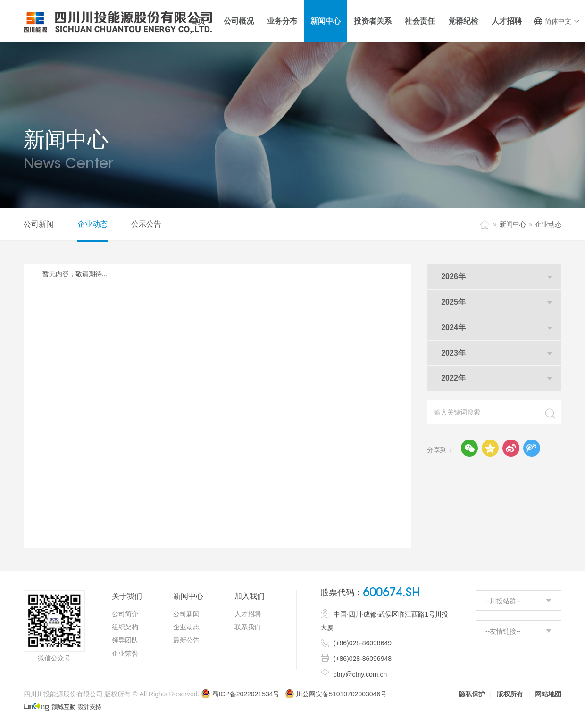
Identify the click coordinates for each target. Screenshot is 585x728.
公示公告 (146, 224)
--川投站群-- (503, 601)
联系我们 (248, 627)
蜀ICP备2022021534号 (240, 694)
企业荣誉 (125, 653)
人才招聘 (248, 614)
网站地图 (548, 694)
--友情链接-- (503, 631)
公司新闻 (39, 224)
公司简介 (125, 614)
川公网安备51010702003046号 (341, 694)
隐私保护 (472, 694)
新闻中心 (513, 224)
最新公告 (186, 640)
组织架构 (125, 627)
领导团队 (125, 640)
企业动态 (92, 224)
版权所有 (510, 694)
